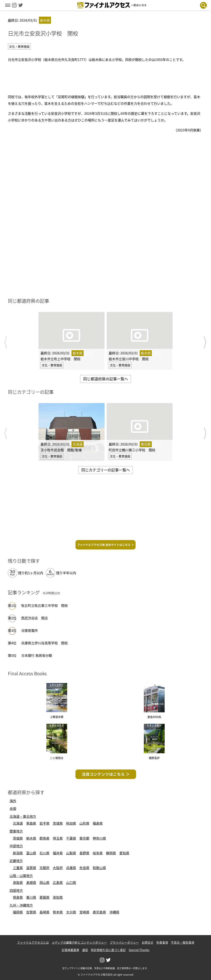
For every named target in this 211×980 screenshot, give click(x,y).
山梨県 (71, 853)
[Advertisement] (106, 77)
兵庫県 (71, 868)
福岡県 (18, 912)
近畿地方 (16, 861)
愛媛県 (44, 897)
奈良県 (84, 868)
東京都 (84, 838)
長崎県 (44, 912)
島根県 (31, 882)
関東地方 (16, 831)
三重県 (18, 868)
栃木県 (31, 838)
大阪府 (58, 868)
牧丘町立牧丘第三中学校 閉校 (44, 605)
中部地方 (16, 846)
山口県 (71, 882)
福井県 (58, 853)
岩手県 (44, 823)
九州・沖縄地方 (21, 905)
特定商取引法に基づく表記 (108, 950)
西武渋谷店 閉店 (35, 618)
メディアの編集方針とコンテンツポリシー (79, 942)
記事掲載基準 (70, 950)
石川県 (44, 853)
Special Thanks (139, 950)
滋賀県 (31, 868)
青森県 (31, 823)
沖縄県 (114, 912)
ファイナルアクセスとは (33, 942)
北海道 (18, 823)
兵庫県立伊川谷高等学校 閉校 (44, 643)
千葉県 (71, 838)
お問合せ (148, 942)
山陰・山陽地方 (21, 876)
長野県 (84, 853)
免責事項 (162, 942)
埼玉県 (58, 838)
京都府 (44, 868)
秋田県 (71, 823)
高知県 (58, 897)
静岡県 (111, 853)
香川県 (31, 897)
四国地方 (16, 890)
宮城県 (58, 823)
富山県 (31, 853)
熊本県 (58, 912)
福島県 (98, 823)
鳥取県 (18, 882)
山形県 (84, 823)
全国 (13, 808)
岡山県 (44, 882)
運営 (85, 950)
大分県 (71, 912)
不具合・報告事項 (183, 942)
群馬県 (44, 838)
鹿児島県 (99, 912)
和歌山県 (99, 868)
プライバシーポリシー (124, 942)
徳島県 (18, 897)
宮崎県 (84, 912)
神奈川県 (99, 838)
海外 (13, 801)
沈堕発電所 (30, 630)
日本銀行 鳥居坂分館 (37, 655)
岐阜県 (98, 853)
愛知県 (124, 853)
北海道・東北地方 (23, 816)
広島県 (58, 882)
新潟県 (18, 853)
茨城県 (18, 838)
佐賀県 (31, 912)
